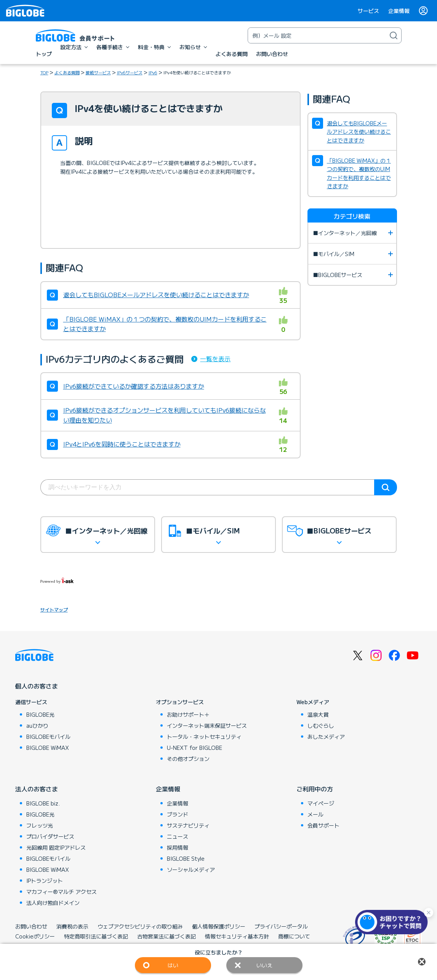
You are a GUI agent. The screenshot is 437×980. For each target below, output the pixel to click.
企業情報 (399, 11)
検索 (386, 487)
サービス (368, 11)
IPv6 (153, 72)
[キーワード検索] (317, 35)
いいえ (264, 965)
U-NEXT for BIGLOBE (194, 748)
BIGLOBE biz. (43, 803)
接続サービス (98, 72)
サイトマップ (54, 609)
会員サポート (323, 825)
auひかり (37, 725)
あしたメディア (326, 737)
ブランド (178, 814)
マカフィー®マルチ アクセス (62, 892)
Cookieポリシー (35, 936)
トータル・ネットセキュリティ (204, 737)
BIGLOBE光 (40, 714)
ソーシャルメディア (191, 870)
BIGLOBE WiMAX (48, 748)
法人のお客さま (37, 789)
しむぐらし (321, 725)
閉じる (422, 962)
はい (173, 965)
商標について (294, 936)
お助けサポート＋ (188, 714)
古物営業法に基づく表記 (166, 936)
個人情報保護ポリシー (219, 926)
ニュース (178, 836)
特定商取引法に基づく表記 (96, 936)
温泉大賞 (318, 714)
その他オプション (188, 759)
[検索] (394, 35)
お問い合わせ (31, 926)
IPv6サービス (130, 72)
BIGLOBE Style (186, 858)
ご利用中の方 (315, 789)
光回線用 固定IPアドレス (56, 847)
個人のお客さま (37, 686)
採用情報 (178, 847)
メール (315, 814)
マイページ (321, 803)
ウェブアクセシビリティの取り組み (140, 926)
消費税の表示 (72, 926)
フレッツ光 (40, 825)
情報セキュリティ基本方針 (237, 936)
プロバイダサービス (50, 836)
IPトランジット (45, 881)
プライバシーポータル (281, 926)
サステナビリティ (188, 825)
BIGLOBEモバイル (48, 737)
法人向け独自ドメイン (53, 903)
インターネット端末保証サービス (207, 725)
